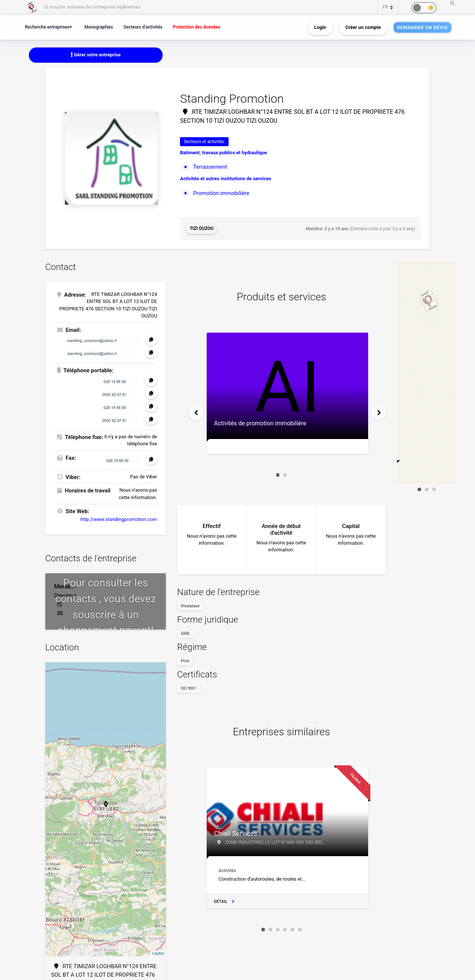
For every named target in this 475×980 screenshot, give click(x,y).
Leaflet (158, 953)
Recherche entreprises (48, 27)
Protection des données (201, 27)
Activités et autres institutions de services (226, 179)
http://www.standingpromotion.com (119, 519)
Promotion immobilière (221, 193)
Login (320, 27)
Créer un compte (363, 27)
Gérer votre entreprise (96, 55)
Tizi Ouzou (202, 229)
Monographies (101, 27)
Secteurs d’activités (146, 27)
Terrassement (210, 167)
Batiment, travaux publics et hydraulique (223, 153)
